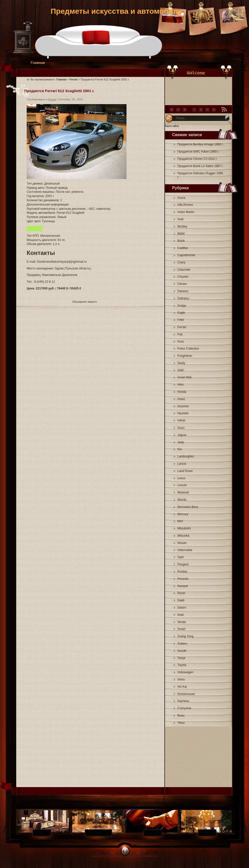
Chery (181, 262)
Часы (181, 723)
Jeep (181, 442)
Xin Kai (182, 687)
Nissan (182, 543)
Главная (38, 63)
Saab (181, 600)
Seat (181, 615)
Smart (181, 629)
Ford (181, 342)
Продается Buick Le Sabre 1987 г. (200, 166)
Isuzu (181, 428)
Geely (181, 363)
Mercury (183, 514)
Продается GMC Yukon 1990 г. (198, 152)
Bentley (182, 226)
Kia (180, 449)
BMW (181, 234)
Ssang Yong (185, 636)
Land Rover (185, 471)
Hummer (183, 406)
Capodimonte (186, 255)
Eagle (181, 313)
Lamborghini (186, 456)
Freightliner (185, 356)
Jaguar (182, 435)
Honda (182, 392)
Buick (181, 241)
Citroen (182, 284)
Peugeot (183, 564)
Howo (181, 399)
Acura (181, 198)
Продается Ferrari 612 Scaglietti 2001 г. (59, 91)
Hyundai (183, 413)
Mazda (182, 500)
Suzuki (182, 651)
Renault (183, 586)
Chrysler (183, 277)
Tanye (181, 658)
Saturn (182, 608)
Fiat (180, 334)
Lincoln (182, 485)
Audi (180, 219)
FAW (181, 320)
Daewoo (183, 291)
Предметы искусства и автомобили (117, 11)
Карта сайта (172, 126)
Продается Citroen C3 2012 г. (197, 159)
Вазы (181, 715)
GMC (181, 370)
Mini (180, 521)
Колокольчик (186, 694)
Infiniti (181, 421)
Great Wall (184, 377)
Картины (183, 701)
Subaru (182, 644)
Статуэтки (184, 708)
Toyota (182, 665)
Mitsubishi (184, 528)
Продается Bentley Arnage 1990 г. (200, 144)
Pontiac (182, 572)
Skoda (182, 622)
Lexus (181, 478)
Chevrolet (184, 270)
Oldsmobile (185, 550)
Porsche (183, 579)
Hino (181, 385)
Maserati (183, 492)
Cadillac (183, 248)
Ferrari (182, 327)
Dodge (182, 306)
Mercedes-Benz (188, 507)
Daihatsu (183, 298)
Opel (181, 557)
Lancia (182, 464)
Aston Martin (186, 212)
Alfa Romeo (185, 205)
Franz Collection (188, 349)
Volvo (181, 679)
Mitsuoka (183, 536)
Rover (181, 593)
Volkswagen (185, 672)
